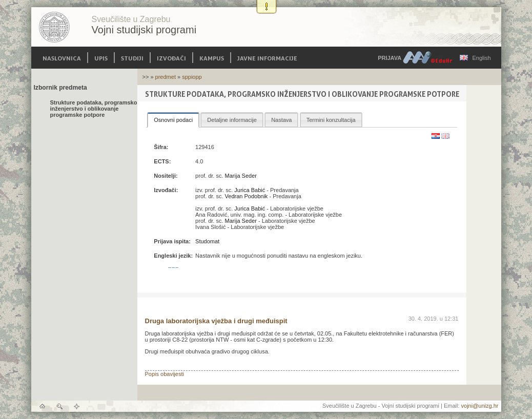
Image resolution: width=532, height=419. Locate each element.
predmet (166, 77)
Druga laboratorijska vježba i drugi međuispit (216, 321)
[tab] (173, 120)
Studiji (132, 58)
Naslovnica (62, 58)
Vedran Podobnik (247, 196)
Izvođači (171, 58)
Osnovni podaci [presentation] (173, 120)
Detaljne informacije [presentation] (232, 120)
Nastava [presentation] (281, 120)
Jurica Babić (250, 190)
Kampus (212, 58)
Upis (101, 58)
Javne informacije (267, 58)
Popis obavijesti (165, 374)
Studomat (207, 241)
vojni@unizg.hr (480, 406)
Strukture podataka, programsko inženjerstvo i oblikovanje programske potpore (94, 109)
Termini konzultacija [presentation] (331, 120)
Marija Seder (241, 176)
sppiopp (192, 77)
